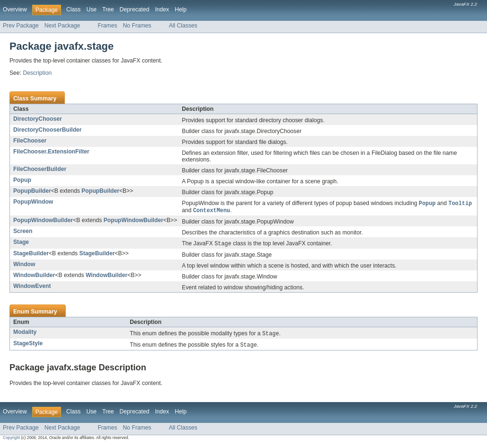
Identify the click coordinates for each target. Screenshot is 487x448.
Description (37, 73)
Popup (22, 180)
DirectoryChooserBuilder (48, 130)
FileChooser (30, 141)
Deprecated (135, 9)
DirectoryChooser (38, 119)
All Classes (183, 26)
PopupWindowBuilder (43, 221)
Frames (107, 26)
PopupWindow (33, 202)
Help (181, 9)
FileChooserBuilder (40, 169)
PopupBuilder (32, 191)
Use (91, 9)
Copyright (11, 440)
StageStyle (28, 345)
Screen (23, 232)
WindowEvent (32, 287)
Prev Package (21, 26)
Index (162, 9)
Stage (21, 243)
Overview (15, 9)
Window (24, 266)
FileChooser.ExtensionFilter (51, 152)
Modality (25, 333)
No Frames (137, 26)
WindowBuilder (34, 277)
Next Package (62, 26)
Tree (108, 9)
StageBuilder (31, 255)
